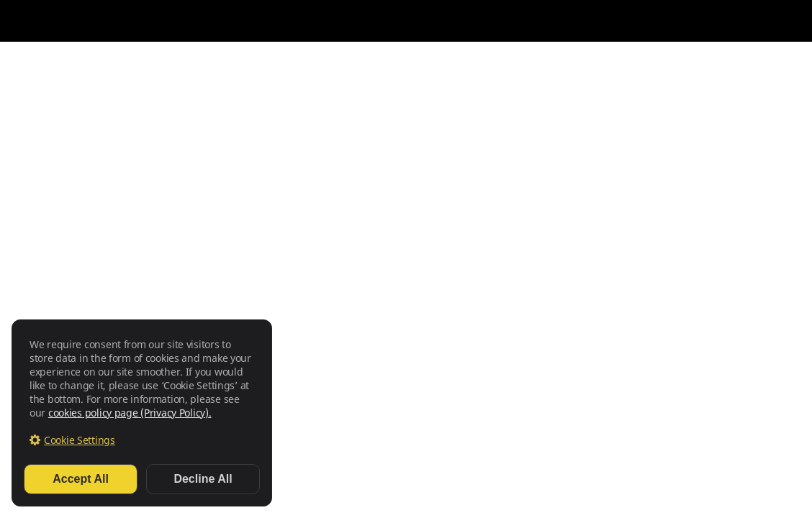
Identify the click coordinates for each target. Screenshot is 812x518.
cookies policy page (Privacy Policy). (130, 413)
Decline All (203, 479)
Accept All (81, 479)
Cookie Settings (80, 440)
